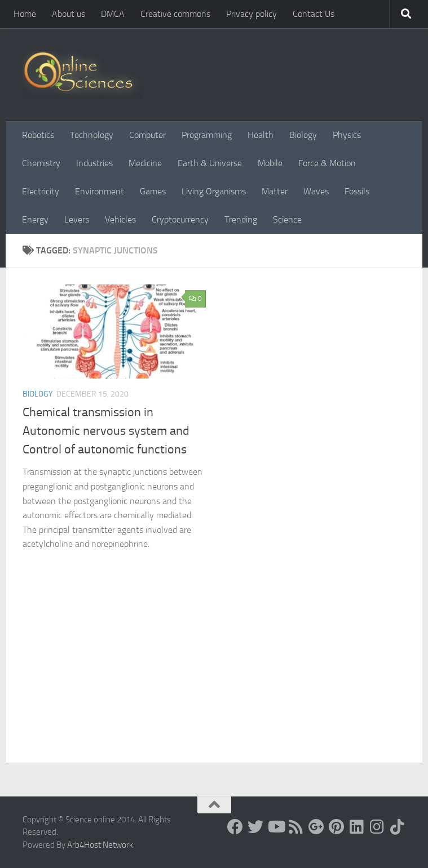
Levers (77, 219)
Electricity (41, 191)
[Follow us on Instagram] (377, 827)
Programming (207, 135)
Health (261, 135)
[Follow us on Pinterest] (337, 827)
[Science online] (235, 827)
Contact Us (314, 14)
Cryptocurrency (180, 219)
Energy (35, 219)
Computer (147, 135)
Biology (303, 135)
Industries (94, 163)
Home (25, 14)
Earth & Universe (210, 163)
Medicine (145, 163)
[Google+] (316, 827)
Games (153, 191)
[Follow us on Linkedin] (357, 827)
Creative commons (175, 14)
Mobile (270, 163)
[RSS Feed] (296, 827)
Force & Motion (327, 163)
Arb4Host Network (100, 845)
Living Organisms (214, 191)
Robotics (38, 135)
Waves (316, 191)
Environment (100, 191)
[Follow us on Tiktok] (398, 827)
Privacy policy (251, 14)
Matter (275, 191)
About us (69, 14)
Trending (241, 219)
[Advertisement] (214, 678)
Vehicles (120, 219)
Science (287, 219)
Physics (347, 135)
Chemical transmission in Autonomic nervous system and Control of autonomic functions (106, 431)
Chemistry (41, 163)
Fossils (357, 191)
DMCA (113, 14)
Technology (92, 135)
